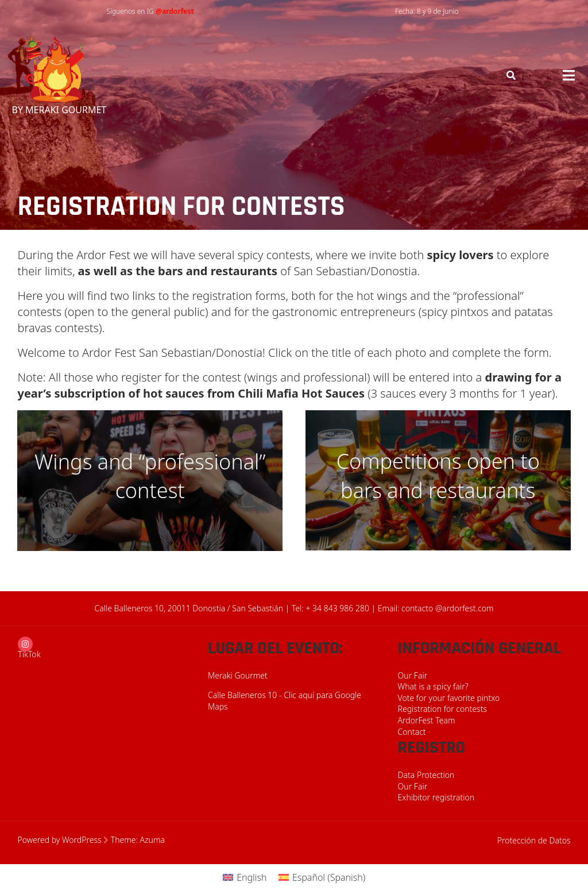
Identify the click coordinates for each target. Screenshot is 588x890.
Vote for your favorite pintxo (449, 698)
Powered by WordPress (59, 840)
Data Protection (426, 775)
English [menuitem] (252, 877)
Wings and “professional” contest (150, 476)
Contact (412, 732)
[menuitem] (245, 877)
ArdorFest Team (427, 720)
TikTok (29, 654)
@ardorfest (175, 11)
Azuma (152, 840)
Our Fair (413, 675)
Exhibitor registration (436, 797)
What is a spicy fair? (433, 686)
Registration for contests (442, 709)
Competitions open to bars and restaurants (438, 475)
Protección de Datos (534, 840)
